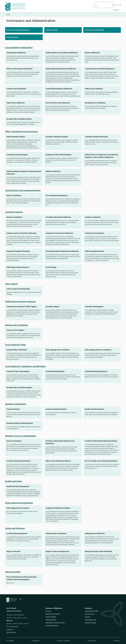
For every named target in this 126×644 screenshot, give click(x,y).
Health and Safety (14, 487)
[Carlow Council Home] (12, 600)
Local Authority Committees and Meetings (26, 369)
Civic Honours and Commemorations (23, 193)
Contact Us (10, 629)
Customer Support (14, 214)
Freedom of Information (53, 614)
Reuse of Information (52, 626)
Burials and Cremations (17, 328)
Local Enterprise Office (92, 611)
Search (95, 3)
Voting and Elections (15, 534)
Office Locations (11, 632)
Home (8, 14)
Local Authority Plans (16, 348)
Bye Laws (49, 611)
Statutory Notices (51, 617)
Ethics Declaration (51, 620)
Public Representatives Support (21, 305)
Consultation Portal (91, 620)
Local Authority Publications (19, 48)
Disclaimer (116, 641)
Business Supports (90, 623)
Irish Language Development (19, 508)
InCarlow (88, 617)
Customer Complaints (63, 641)
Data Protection (13, 577)
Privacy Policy (92, 641)
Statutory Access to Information (21, 439)
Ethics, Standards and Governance (22, 132)
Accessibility (10, 641)
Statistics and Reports (16, 407)
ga (120, 5)
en (117, 5)
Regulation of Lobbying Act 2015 (55, 623)
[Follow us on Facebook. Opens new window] (20, 599)
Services (116, 10)
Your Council (11, 287)
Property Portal (89, 614)
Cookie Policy (35, 641)
